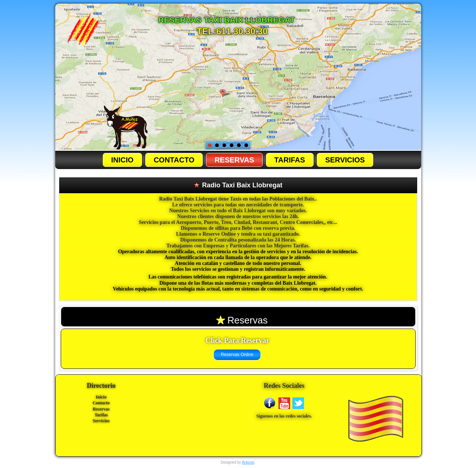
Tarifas (290, 160)
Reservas (234, 160)
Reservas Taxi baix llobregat (226, 20)
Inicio (122, 160)
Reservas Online (237, 355)
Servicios (345, 160)
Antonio (248, 462)
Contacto (174, 160)
